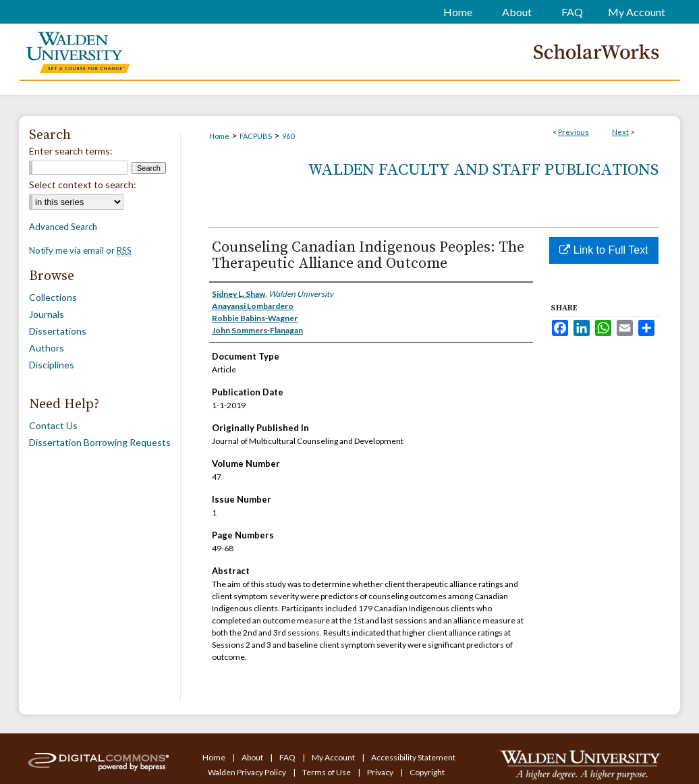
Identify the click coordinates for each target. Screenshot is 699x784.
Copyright (427, 772)
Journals (47, 314)
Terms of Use (327, 772)
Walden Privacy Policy (248, 772)
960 (288, 136)
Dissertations (58, 331)
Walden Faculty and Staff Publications (483, 170)
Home (219, 136)
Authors (47, 348)
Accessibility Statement (413, 757)
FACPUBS (256, 136)
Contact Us (53, 425)
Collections (53, 297)
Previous (574, 132)
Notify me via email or (80, 250)
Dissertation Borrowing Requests (100, 442)
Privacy (381, 772)
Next (620, 132)
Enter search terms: (71, 151)
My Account (334, 757)
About (253, 757)
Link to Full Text (604, 250)
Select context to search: (83, 185)
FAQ (288, 757)
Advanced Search (63, 227)
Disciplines (52, 365)
